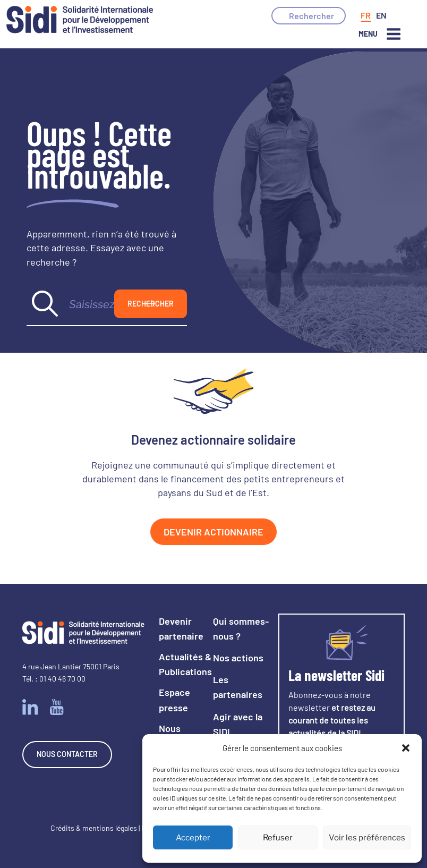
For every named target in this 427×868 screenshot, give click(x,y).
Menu (380, 34)
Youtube (57, 707)
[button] (406, 748)
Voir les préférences (367, 838)
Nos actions (238, 658)
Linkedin (30, 707)
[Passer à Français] (366, 15)
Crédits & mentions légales (94, 828)
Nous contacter (67, 754)
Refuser (278, 838)
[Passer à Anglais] (381, 15)
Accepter (193, 838)
